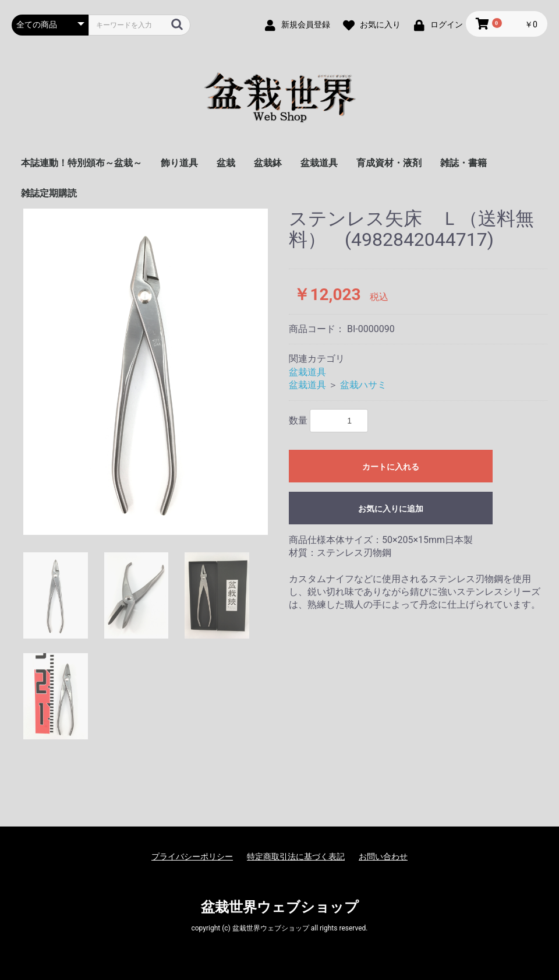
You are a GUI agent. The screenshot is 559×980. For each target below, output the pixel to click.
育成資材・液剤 (389, 163)
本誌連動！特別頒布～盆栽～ (82, 163)
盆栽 (226, 163)
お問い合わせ (383, 856)
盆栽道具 (319, 163)
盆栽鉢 (268, 163)
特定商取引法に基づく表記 (296, 856)
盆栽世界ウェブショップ (280, 907)
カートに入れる (391, 467)
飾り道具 (179, 163)
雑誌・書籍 (464, 163)
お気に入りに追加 (391, 509)
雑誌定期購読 (49, 193)
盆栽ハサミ (363, 385)
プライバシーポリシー (192, 856)
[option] (146, 372)
